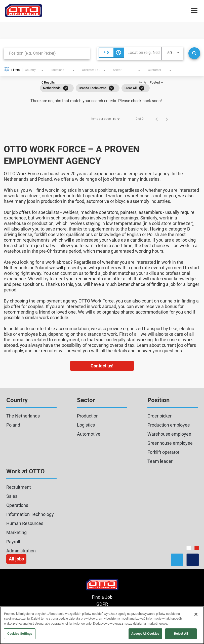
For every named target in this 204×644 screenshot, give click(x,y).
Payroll (13, 542)
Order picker (159, 416)
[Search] (194, 53)
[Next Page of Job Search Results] (167, 119)
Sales (12, 496)
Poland (13, 425)
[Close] (196, 614)
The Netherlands (23, 416)
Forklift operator (163, 452)
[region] (102, 625)
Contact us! (102, 366)
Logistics (86, 425)
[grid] (95, 88)
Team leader (160, 461)
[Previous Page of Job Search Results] (157, 119)
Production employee (169, 425)
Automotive (89, 434)
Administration (21, 551)
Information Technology (30, 514)
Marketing (16, 532)
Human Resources (25, 523)
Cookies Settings (20, 634)
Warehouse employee (169, 434)
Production (88, 416)
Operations (17, 505)
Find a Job (102, 597)
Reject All (181, 634)
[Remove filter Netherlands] (66, 88)
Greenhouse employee (170, 443)
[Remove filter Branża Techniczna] (111, 88)
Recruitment (19, 487)
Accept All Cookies (145, 634)
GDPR (102, 604)
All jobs (16, 559)
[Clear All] (142, 88)
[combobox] (47, 53)
